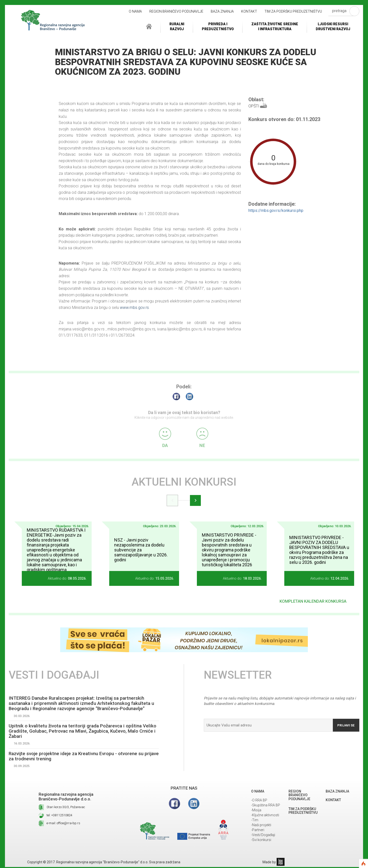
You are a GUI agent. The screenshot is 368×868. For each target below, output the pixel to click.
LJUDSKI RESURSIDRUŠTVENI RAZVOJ (333, 26)
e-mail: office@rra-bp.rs (63, 824)
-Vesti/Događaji (263, 836)
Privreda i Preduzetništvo (218, 26)
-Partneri (258, 831)
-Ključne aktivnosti (265, 816)
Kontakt (249, 11)
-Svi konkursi (261, 841)
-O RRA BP (259, 801)
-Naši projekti (261, 826)
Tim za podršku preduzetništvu (293, 11)
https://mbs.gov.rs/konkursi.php (276, 211)
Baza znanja (222, 11)
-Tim (255, 821)
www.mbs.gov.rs (134, 308)
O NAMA (135, 11)
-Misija (256, 811)
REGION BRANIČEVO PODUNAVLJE (176, 11)
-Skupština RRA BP (266, 806)
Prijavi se (345, 723)
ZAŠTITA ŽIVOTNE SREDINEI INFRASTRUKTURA (275, 26)
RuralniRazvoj (177, 26)
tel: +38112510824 (59, 816)
